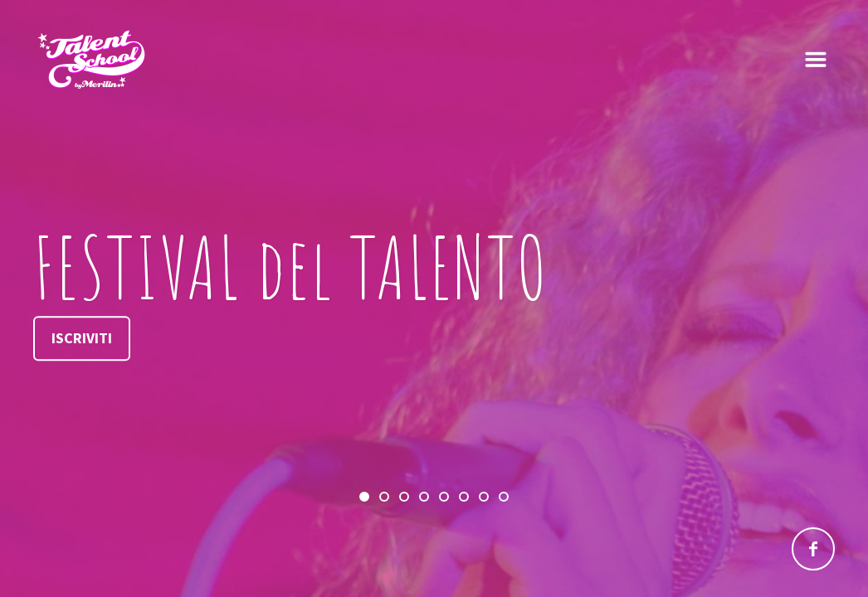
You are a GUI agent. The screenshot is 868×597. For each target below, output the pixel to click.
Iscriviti (82, 338)
